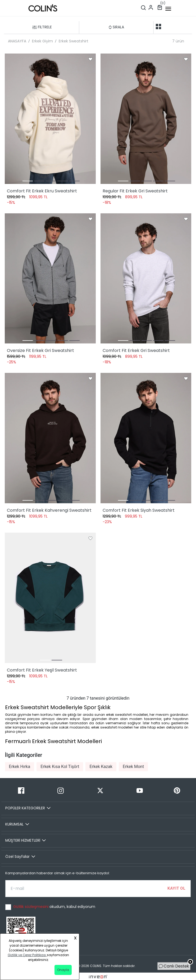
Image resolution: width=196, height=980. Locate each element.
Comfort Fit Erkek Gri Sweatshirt (136, 350)
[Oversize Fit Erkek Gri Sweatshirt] (50, 279)
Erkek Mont (133, 767)
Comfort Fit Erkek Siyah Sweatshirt (139, 510)
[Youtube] (140, 791)
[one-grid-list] (167, 27)
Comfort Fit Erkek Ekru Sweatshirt (42, 191)
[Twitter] (100, 791)
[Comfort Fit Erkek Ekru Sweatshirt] (50, 119)
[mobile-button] (168, 9)
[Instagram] (60, 791)
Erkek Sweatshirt (74, 41)
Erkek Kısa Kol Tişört (60, 767)
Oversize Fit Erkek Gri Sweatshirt (40, 350)
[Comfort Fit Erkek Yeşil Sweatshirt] (50, 598)
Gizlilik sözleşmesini (31, 907)
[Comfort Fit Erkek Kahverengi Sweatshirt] (50, 438)
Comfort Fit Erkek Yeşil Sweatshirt (42, 670)
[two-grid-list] (158, 27)
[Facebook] (21, 791)
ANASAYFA (17, 41)
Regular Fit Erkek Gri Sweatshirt (135, 191)
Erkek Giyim (42, 41)
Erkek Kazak (101, 767)
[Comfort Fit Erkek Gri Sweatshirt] (146, 279)
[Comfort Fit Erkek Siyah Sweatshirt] (146, 438)
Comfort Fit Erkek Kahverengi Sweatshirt (49, 510)
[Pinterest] (177, 791)
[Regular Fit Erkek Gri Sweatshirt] (146, 119)
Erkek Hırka (20, 767)
